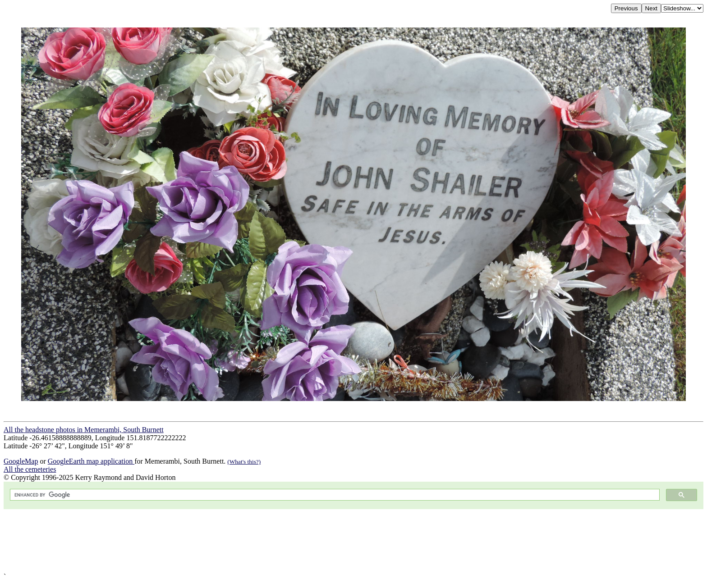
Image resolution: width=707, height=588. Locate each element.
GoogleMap (21, 461)
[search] (334, 495)
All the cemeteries (30, 469)
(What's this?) (244, 462)
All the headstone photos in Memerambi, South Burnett (84, 430)
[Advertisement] (274, 541)
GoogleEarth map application (91, 461)
